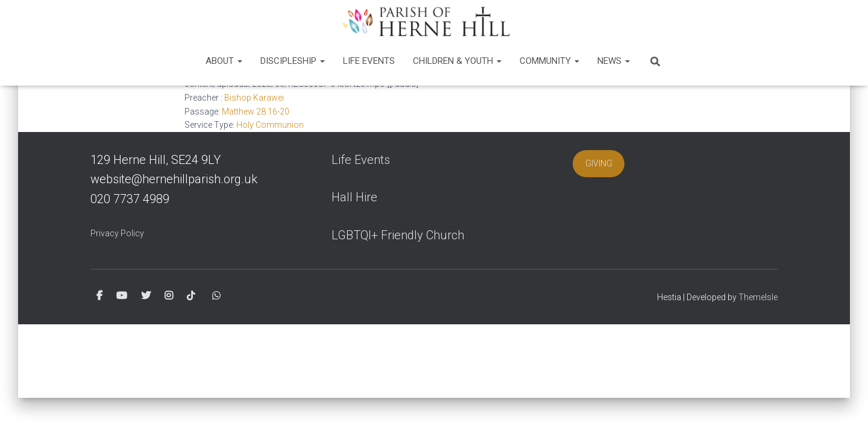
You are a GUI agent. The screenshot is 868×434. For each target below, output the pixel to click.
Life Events (369, 61)
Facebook (99, 296)
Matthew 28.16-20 (256, 112)
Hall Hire (354, 197)
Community (549, 61)
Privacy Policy (117, 233)
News (614, 61)
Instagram (169, 296)
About (224, 61)
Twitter (146, 296)
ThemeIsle (758, 297)
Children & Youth (457, 61)
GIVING (599, 163)
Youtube (122, 296)
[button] (239, 61)
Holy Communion (270, 125)
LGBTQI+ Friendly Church (398, 235)
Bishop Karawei (254, 98)
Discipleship (293, 61)
